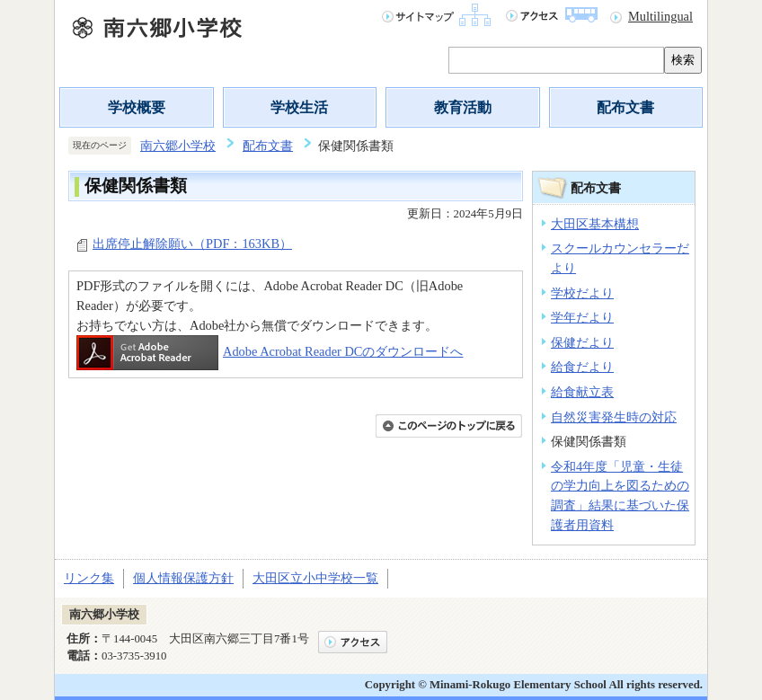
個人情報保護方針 (183, 578)
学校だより (582, 293)
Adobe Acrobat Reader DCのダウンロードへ (270, 351)
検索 (683, 60)
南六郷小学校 (178, 146)
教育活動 (463, 107)
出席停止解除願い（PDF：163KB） (192, 244)
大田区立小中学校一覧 (315, 578)
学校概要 (137, 107)
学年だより (582, 317)
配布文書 (625, 107)
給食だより (582, 367)
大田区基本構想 (595, 224)
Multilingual (660, 16)
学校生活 (299, 107)
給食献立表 (582, 392)
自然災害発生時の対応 (614, 417)
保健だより (582, 342)
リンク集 (89, 578)
